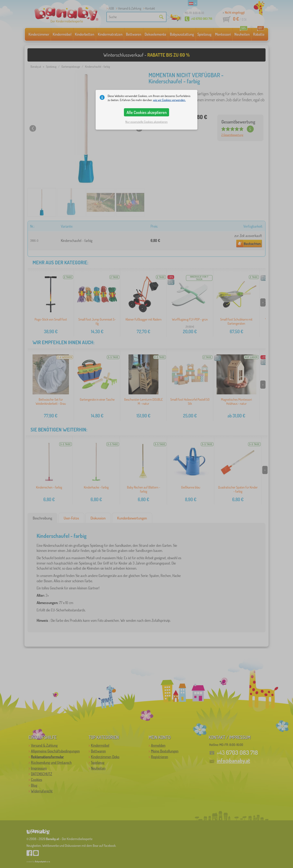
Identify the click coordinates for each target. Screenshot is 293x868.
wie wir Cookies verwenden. (169, 100)
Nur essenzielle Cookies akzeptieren (146, 122)
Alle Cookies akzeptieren (147, 112)
